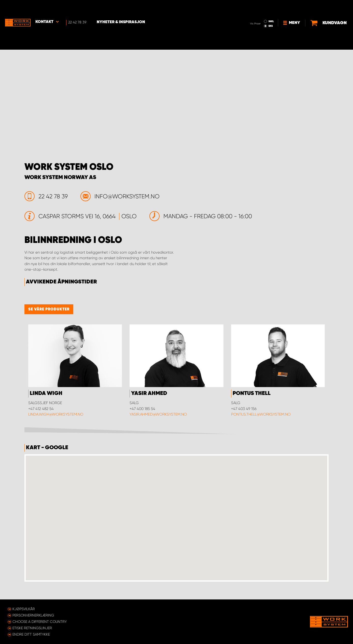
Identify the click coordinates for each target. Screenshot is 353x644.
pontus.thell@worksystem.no (261, 414)
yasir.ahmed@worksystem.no (158, 414)
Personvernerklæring (33, 615)
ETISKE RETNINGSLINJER (32, 628)
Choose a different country (40, 622)
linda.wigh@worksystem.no (56, 414)
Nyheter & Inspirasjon (121, 8)
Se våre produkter (49, 309)
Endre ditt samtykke (31, 634)
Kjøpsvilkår (24, 609)
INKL (250, 7)
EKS (250, 12)
